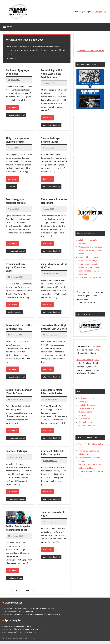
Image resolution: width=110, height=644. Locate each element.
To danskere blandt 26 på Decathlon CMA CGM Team (54, 327)
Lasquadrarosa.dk (14, 603)
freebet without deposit (89, 425)
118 (27, 590)
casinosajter (84, 401)
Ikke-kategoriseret (15, 312)
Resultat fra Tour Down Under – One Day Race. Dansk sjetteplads (29, 608)
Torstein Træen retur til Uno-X (53, 514)
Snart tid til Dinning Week (90, 277)
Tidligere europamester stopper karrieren (18, 140)
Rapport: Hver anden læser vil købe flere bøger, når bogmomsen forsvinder (90, 260)
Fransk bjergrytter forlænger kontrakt (16, 201)
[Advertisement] (93, 134)
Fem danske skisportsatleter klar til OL (19, 626)
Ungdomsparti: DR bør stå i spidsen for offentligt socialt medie (91, 250)
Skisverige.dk (84, 418)
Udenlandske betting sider (88, 359)
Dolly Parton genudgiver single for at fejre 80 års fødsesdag (89, 271)
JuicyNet (82, 415)
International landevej (16, 115)
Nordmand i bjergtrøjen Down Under (18, 72)
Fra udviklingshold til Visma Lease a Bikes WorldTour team (52, 74)
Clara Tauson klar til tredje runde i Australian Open (24, 629)
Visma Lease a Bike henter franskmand (54, 201)
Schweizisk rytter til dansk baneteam (19, 611)
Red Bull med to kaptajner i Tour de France (19, 392)
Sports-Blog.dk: (13, 620)
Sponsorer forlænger (17, 451)
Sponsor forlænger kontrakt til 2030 (51, 140)
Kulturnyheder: (87, 233)
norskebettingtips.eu (87, 405)
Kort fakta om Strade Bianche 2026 (25, 40)
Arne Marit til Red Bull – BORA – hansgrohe (53, 453)
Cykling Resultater (86, 422)
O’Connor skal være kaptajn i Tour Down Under (16, 268)
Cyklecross (12, 186)
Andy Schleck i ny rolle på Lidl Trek (54, 266)
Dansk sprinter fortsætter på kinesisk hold (19, 327)
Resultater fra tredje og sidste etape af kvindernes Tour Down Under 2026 (33, 614)
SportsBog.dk (100, 11)
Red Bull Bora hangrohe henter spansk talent (18, 528)
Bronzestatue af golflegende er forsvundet (21, 632)
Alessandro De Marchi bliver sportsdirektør (52, 392)
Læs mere (10, 58)
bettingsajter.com (86, 398)
